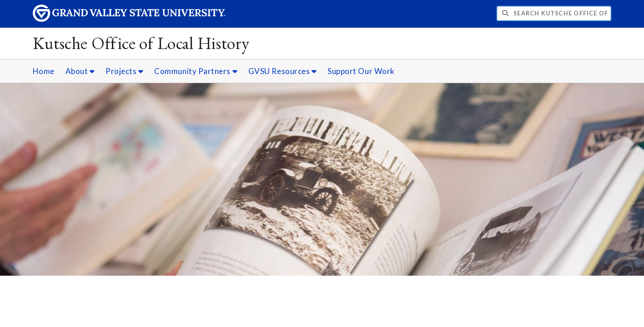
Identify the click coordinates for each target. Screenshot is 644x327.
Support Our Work (361, 71)
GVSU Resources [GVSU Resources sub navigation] (283, 71)
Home (44, 71)
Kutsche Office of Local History (141, 43)
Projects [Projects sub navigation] (124, 71)
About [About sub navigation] (80, 71)
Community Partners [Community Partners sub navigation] (196, 71)
